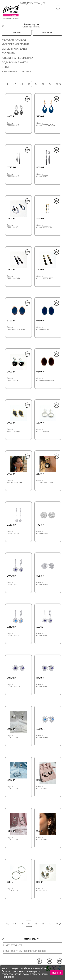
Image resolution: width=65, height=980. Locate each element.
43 (21, 84)
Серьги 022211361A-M (43, 430)
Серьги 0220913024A (13, 532)
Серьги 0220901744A (42, 532)
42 (15, 84)
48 (57, 84)
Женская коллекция (16, 40)
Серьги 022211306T (12, 226)
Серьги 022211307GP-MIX (45, 277)
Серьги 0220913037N (42, 737)
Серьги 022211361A (12, 379)
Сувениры (9, 53)
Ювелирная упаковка (16, 71)
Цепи (5, 67)
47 (50, 84)
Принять (57, 973)
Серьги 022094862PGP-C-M (16, 328)
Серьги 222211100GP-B (14, 430)
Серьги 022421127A (42, 839)
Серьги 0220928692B (13, 175)
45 (36, 84)
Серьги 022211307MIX (14, 277)
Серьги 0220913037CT (14, 685)
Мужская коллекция (16, 44)
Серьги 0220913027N (13, 634)
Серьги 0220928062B (13, 124)
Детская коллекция (15, 49)
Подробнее (8, 977)
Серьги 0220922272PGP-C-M (46, 124)
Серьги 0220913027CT (43, 634)
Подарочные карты (15, 62)
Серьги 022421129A (12, 839)
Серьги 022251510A (42, 890)
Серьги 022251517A (12, 890)
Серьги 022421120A (12, 737)
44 (29, 84)
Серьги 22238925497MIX (15, 481)
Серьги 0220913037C (42, 685)
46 (43, 84)
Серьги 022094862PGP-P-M (45, 379)
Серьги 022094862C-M (43, 328)
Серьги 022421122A (42, 788)
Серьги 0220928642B (42, 175)
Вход (23, 3)
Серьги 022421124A (12, 788)
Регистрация (36, 3)
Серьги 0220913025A (42, 583)
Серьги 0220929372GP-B (44, 226)
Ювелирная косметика (17, 58)
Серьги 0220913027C (13, 583)
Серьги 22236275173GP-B (45, 481)
